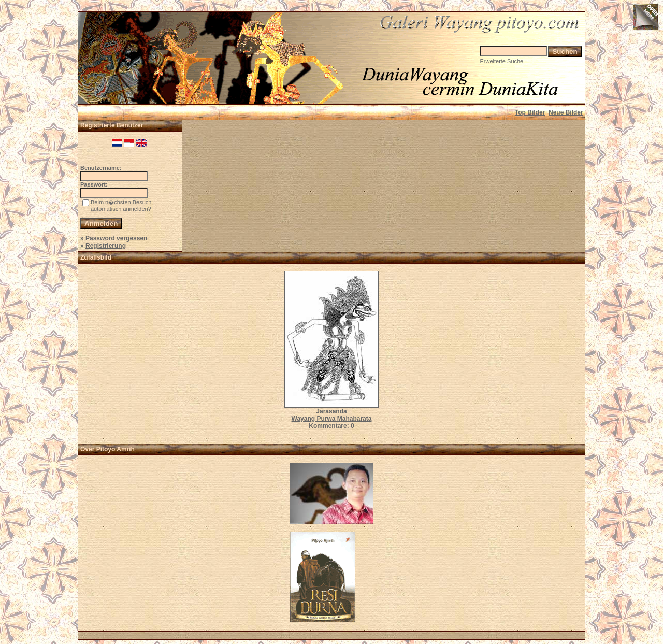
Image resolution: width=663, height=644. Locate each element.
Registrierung (106, 246)
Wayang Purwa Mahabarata (332, 419)
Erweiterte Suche (501, 61)
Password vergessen (116, 238)
